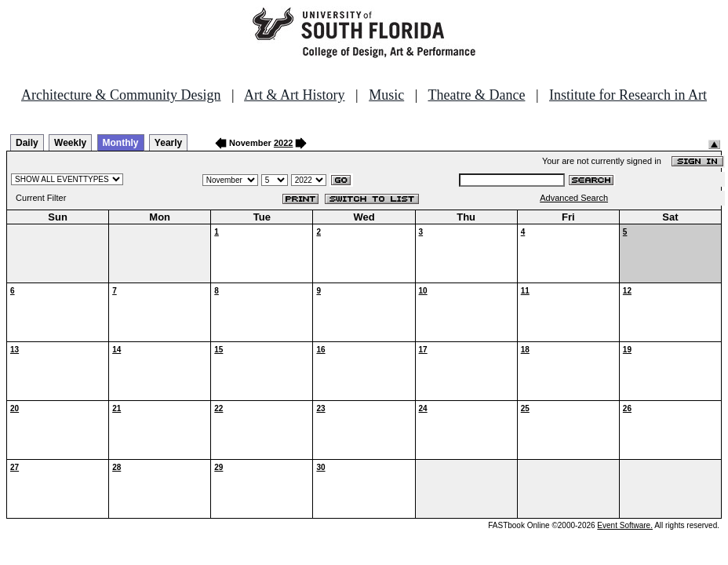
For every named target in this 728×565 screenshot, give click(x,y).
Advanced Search (574, 198)
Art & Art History (295, 95)
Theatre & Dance (476, 95)
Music (386, 95)
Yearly (168, 143)
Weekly (70, 143)
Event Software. (625, 525)
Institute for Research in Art (628, 95)
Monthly (121, 143)
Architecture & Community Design (121, 95)
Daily (27, 143)
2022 (283, 143)
